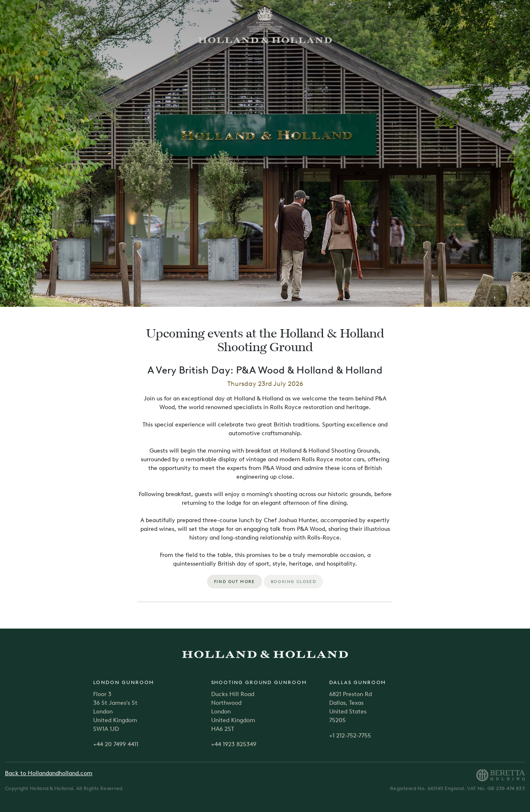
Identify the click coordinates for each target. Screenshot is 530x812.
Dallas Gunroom (358, 682)
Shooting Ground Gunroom (259, 682)
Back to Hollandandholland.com (49, 773)
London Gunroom (124, 682)
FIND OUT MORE (235, 582)
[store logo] (265, 24)
